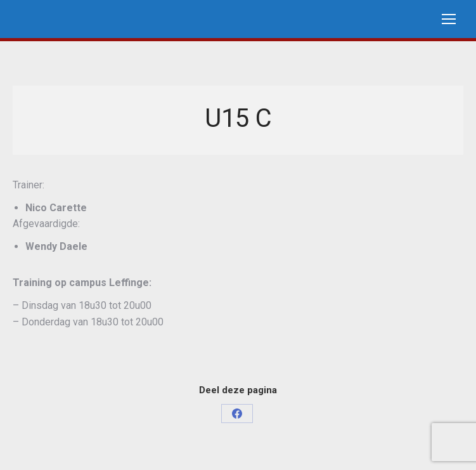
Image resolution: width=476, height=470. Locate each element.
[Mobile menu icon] (449, 19)
